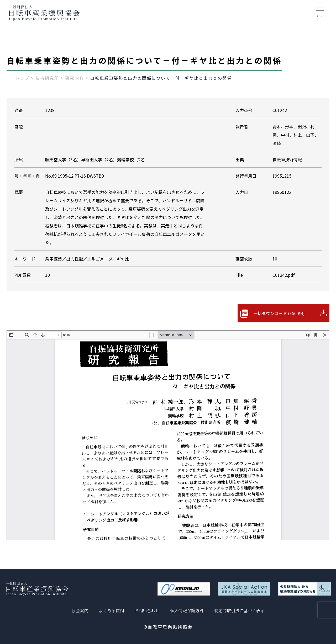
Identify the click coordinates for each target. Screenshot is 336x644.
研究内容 (75, 78)
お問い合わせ (147, 610)
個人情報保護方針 (187, 610)
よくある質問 (111, 610)
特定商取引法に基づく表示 (239, 610)
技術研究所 (47, 78)
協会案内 (80, 610)
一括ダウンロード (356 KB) (279, 313)
